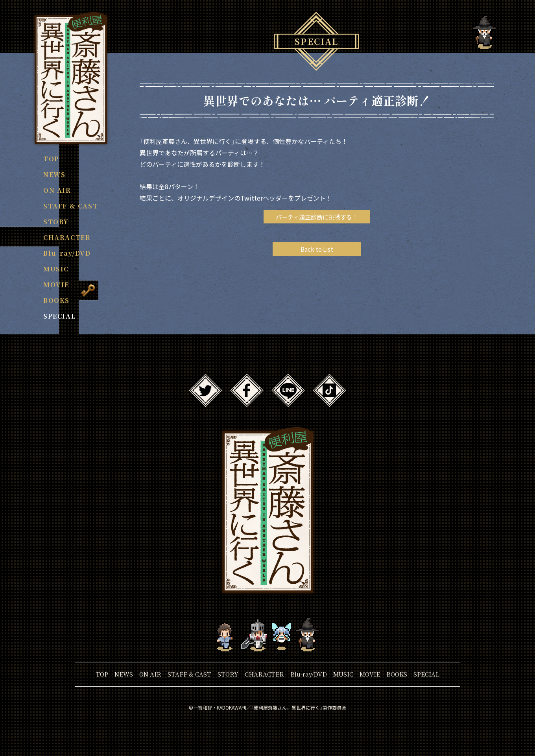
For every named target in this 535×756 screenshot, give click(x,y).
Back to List (317, 251)
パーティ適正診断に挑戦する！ (317, 217)
